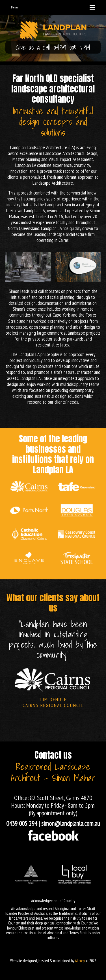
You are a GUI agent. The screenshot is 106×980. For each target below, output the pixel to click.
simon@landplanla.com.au (71, 823)
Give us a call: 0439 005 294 (53, 47)
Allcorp (80, 961)
